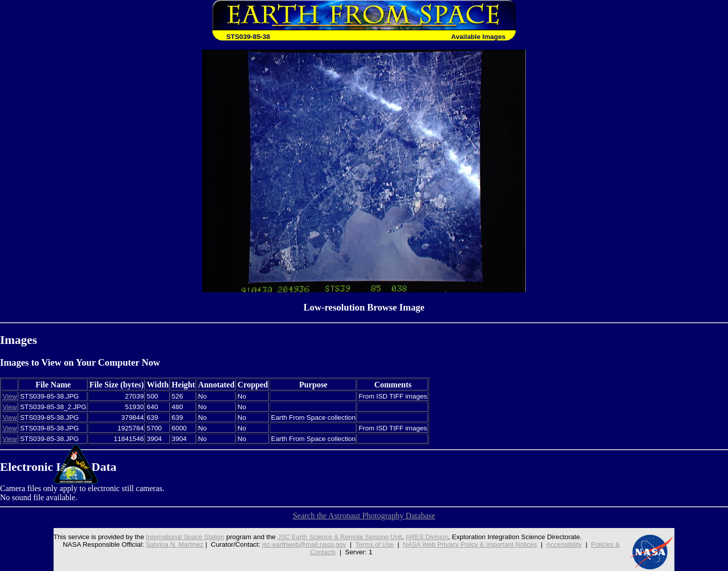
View (10, 396)
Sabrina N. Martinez (170, 544)
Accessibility (568, 544)
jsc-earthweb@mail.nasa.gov (302, 544)
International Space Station (180, 537)
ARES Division (427, 537)
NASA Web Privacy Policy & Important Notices (472, 544)
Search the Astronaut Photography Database (364, 516)
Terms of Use (374, 544)
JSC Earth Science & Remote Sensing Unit (338, 537)
